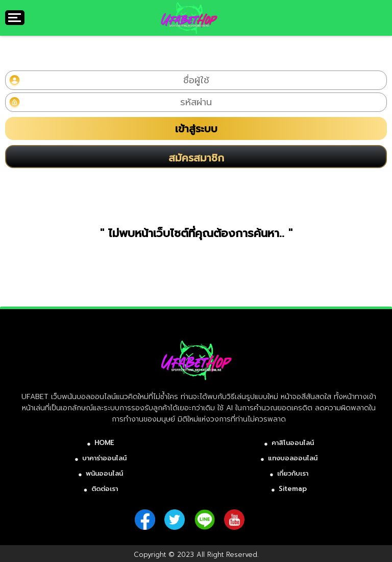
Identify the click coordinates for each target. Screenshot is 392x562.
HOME (104, 443)
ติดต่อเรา (105, 489)
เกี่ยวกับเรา (293, 473)
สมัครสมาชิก (196, 158)
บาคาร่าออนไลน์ (104, 458)
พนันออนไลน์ (104, 473)
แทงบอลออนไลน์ (293, 458)
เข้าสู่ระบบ (196, 129)
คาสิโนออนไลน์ (293, 443)
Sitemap (293, 489)
